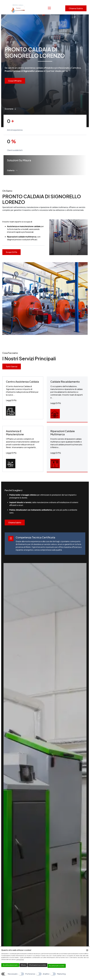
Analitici (46, 974)
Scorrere (10, 109)
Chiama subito (76, 8)
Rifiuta (23, 965)
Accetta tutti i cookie (57, 966)
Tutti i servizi (12, 366)
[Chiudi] (87, 950)
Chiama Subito (15, 523)
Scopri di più (11, 252)
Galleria (12, 170)
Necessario (13, 974)
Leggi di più (11, 400)
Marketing (61, 974)
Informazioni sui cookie (37, 965)
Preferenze (30, 974)
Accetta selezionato (10, 965)
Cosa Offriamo (15, 81)
